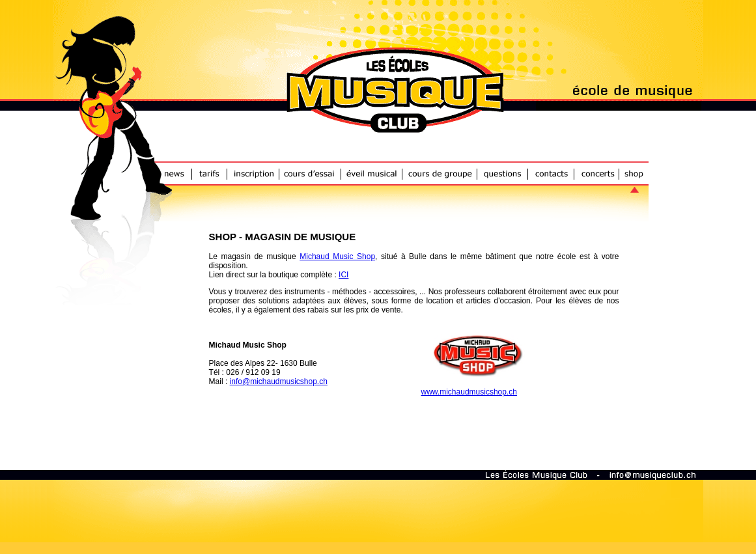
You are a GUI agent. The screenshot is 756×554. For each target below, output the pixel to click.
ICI (343, 275)
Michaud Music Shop (337, 256)
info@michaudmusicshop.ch (279, 381)
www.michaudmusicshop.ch (469, 392)
